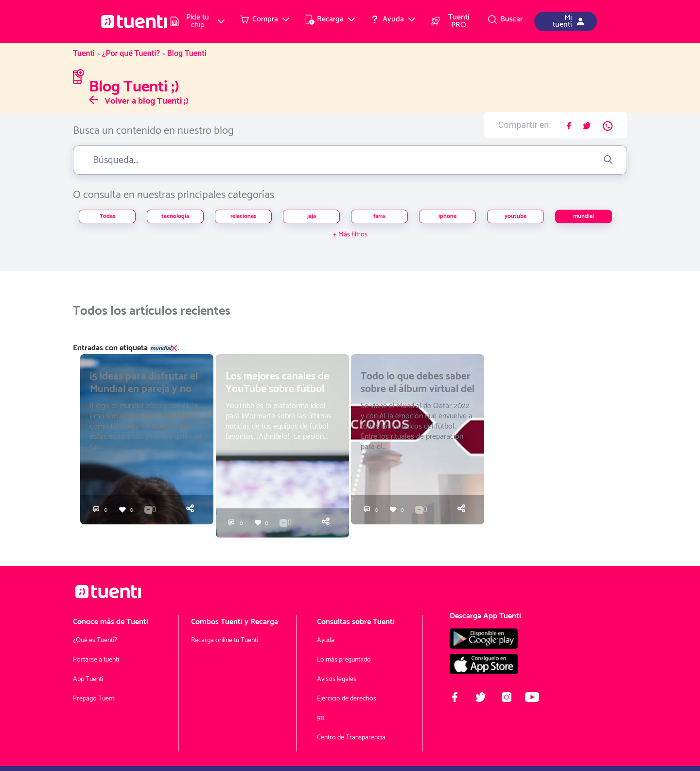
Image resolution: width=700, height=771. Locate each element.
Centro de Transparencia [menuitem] (351, 738)
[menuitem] (198, 21)
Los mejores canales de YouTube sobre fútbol (277, 383)
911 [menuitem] (321, 718)
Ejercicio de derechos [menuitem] (347, 699)
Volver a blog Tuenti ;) (139, 101)
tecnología (175, 216)
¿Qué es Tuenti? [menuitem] (95, 640)
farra (379, 216)
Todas (107, 216)
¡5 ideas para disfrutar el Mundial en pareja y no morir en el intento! (144, 389)
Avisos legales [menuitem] (337, 679)
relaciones (243, 216)
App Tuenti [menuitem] (88, 679)
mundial (584, 216)
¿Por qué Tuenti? (131, 53)
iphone (447, 216)
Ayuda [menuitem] (326, 640)
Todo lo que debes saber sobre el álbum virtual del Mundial (418, 389)
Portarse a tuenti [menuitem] (96, 660)
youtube (516, 216)
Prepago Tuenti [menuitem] (94, 699)
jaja (312, 216)
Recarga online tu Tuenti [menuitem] (225, 640)
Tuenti (84, 53)
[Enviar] (608, 160)
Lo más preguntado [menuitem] (344, 660)
